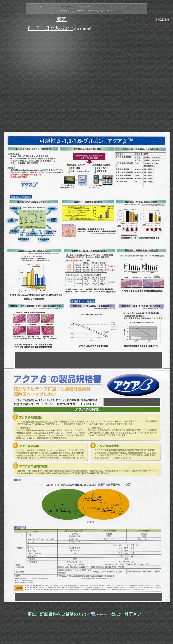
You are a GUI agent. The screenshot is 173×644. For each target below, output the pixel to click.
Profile (53, 7)
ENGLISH (162, 20)
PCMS (110, 11)
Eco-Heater (101, 7)
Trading (134, 7)
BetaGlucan (68, 7)
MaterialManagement (72, 11)
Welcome (40, 7)
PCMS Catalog (95, 11)
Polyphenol (85, 7)
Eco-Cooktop (119, 7)
